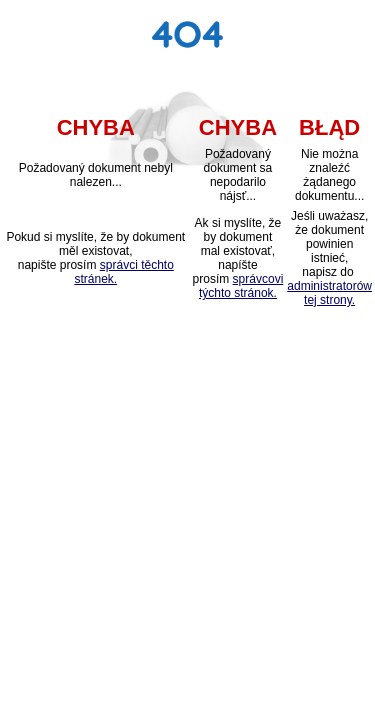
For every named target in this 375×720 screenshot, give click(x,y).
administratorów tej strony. (329, 293)
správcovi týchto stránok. (241, 286)
